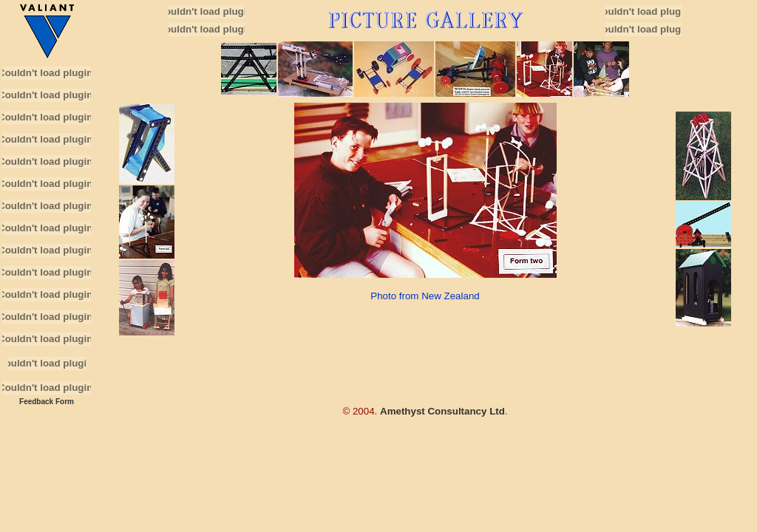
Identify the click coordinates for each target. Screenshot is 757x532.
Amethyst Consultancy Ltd (442, 411)
